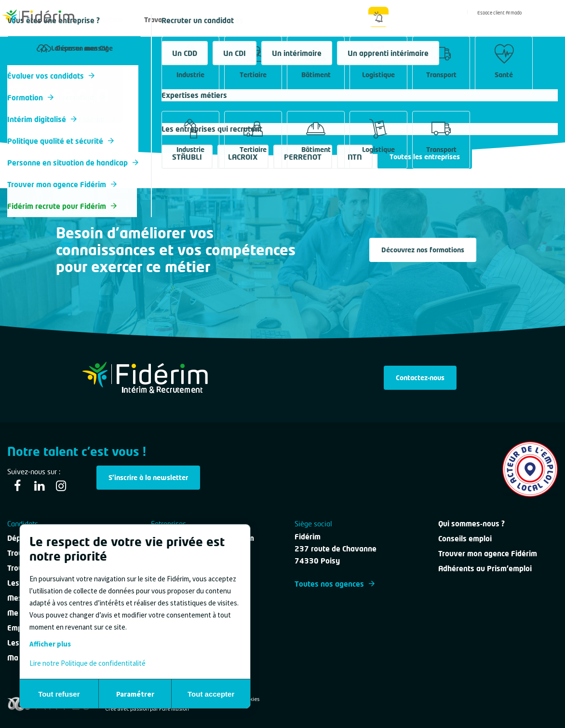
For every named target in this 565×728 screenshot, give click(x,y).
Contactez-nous (420, 378)
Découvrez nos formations (423, 250)
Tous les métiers (33, 74)
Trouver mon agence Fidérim (488, 553)
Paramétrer (135, 694)
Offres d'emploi (110, 20)
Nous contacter (269, 20)
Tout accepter (211, 694)
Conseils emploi (465, 538)
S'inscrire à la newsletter (148, 477)
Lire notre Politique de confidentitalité (87, 663)
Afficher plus (50, 644)
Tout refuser (59, 694)
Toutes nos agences (335, 584)
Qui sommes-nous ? (333, 20)
